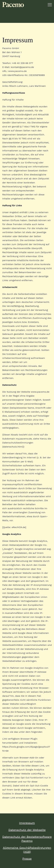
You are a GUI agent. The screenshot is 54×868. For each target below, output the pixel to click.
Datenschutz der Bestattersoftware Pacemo (27, 839)
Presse (27, 859)
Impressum (27, 823)
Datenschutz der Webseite (27, 830)
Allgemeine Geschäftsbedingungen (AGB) (27, 850)
